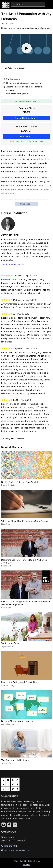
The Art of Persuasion (14, 68)
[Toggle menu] (49, 4)
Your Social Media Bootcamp (15, 760)
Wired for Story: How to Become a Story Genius (25, 521)
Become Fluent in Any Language (17, 721)
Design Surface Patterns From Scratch (20, 482)
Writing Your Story (10, 643)
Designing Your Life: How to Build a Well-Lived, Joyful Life (24, 561)
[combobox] (28, 4)
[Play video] (27, 48)
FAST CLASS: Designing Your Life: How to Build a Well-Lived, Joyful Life (26, 603)
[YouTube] (4, 825)
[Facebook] (9, 825)
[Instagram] (15, 825)
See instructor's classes (13, 264)
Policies (26, 865)
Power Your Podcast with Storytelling (19, 682)
